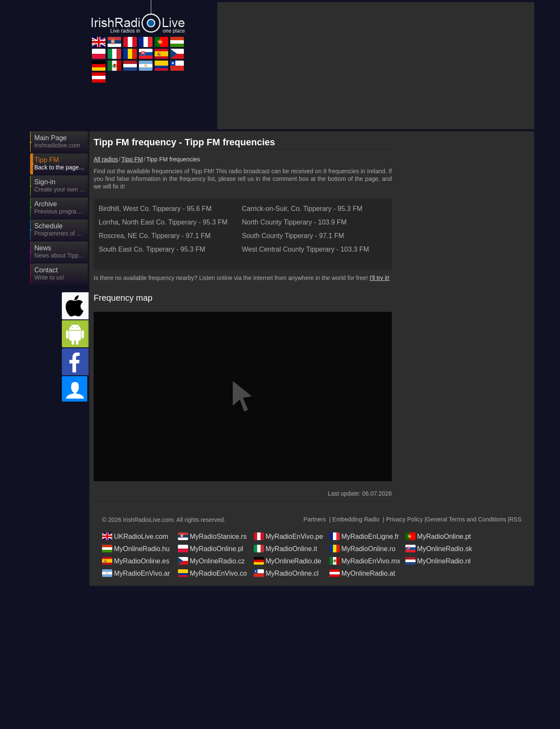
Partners (315, 519)
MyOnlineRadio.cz (211, 561)
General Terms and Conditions (466, 519)
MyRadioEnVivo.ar (136, 573)
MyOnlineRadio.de (288, 561)
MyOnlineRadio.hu (136, 549)
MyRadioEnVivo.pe (288, 536)
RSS (515, 519)
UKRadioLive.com (135, 536)
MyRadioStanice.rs (212, 536)
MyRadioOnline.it (286, 549)
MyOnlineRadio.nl (438, 561)
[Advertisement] (376, 66)
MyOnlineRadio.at (362, 573)
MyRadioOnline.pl (211, 549)
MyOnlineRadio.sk (439, 549)
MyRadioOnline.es (136, 561)
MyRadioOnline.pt (438, 536)
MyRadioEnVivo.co (212, 573)
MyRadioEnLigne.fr (364, 536)
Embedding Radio (356, 519)
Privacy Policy (404, 519)
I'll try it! (379, 278)
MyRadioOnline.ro (363, 549)
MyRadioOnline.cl (286, 573)
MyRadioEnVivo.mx (365, 561)
